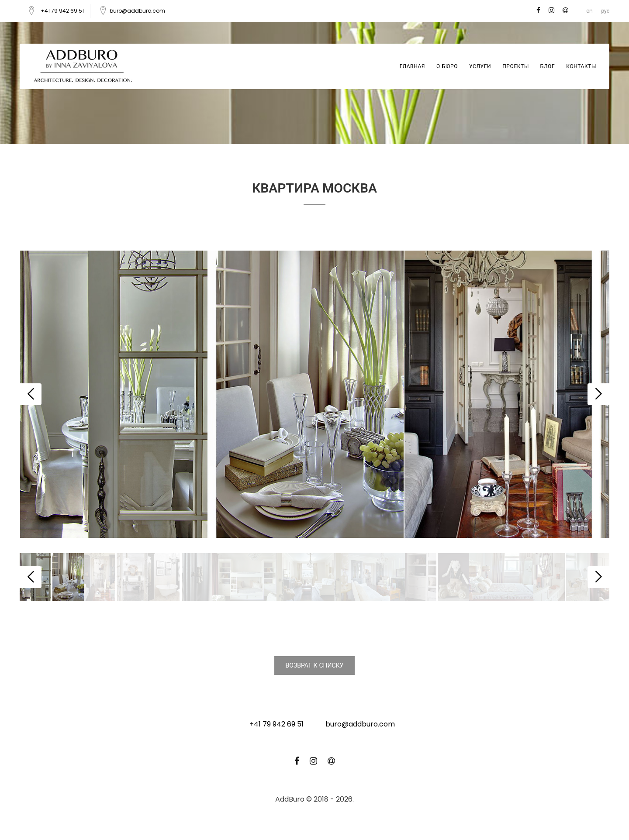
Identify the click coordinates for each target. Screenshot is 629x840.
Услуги (480, 66)
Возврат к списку (315, 665)
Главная (412, 66)
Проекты (516, 66)
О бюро (447, 66)
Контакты (581, 66)
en (589, 11)
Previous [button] (31, 394)
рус (605, 11)
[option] (212, 394)
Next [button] (598, 394)
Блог (548, 66)
